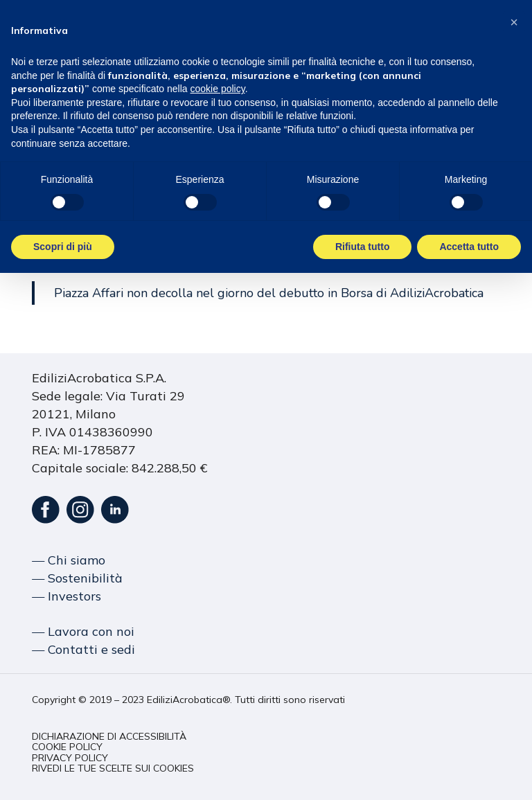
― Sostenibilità (77, 578)
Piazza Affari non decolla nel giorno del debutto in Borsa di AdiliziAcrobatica (269, 293)
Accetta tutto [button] (469, 247)
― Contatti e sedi (83, 649)
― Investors (66, 596)
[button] (109, 737)
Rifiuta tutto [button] (363, 247)
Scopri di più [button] (63, 247)
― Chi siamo (69, 560)
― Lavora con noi (83, 631)
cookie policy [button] (218, 89)
